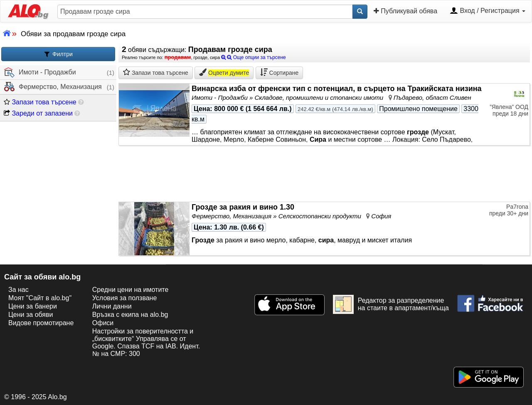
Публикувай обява (405, 11)
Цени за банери (33, 306)
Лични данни (112, 306)
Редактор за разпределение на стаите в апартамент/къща (391, 304)
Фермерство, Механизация (53, 87)
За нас (18, 290)
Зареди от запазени (38, 113)
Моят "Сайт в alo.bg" (40, 298)
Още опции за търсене (254, 57)
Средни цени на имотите (131, 290)
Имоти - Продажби (40, 73)
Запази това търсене (40, 102)
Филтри (58, 54)
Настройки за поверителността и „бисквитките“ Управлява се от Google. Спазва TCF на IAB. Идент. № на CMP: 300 (146, 342)
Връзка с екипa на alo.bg (130, 315)
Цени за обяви (31, 315)
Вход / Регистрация (488, 11)
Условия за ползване (125, 298)
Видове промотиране (41, 323)
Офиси (103, 323)
